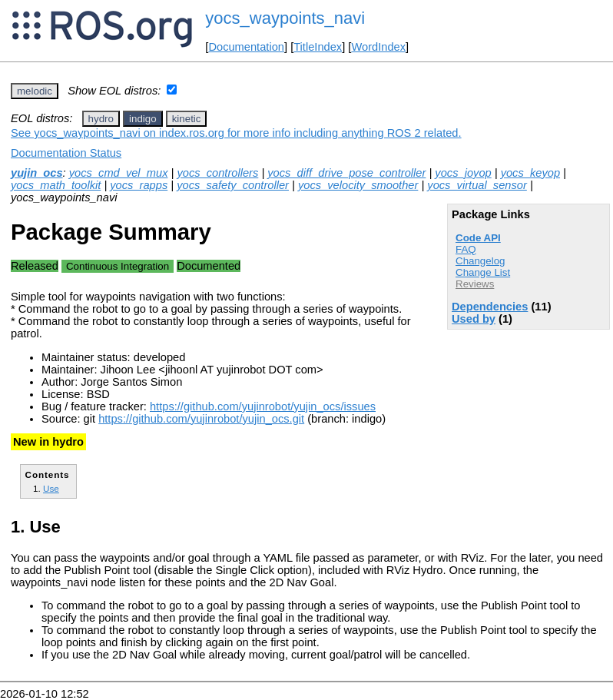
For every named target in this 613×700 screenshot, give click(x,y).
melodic (35, 91)
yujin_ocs (37, 173)
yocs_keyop (530, 173)
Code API (478, 238)
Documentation (246, 47)
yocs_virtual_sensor (477, 185)
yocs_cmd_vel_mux (119, 173)
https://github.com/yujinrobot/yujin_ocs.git (201, 419)
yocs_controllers (217, 173)
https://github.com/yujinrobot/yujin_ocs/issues (263, 406)
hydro (101, 119)
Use (51, 488)
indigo (143, 119)
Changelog (480, 261)
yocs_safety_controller (233, 185)
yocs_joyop (463, 173)
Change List (483, 272)
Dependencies (490, 307)
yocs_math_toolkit (56, 185)
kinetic (187, 119)
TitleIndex (318, 47)
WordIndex (378, 47)
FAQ (466, 249)
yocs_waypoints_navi (285, 18)
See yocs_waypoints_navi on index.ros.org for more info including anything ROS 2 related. (236, 133)
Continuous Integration (118, 266)
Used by (474, 319)
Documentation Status (66, 153)
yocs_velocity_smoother (358, 185)
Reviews (475, 284)
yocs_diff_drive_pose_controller (346, 173)
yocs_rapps (139, 185)
